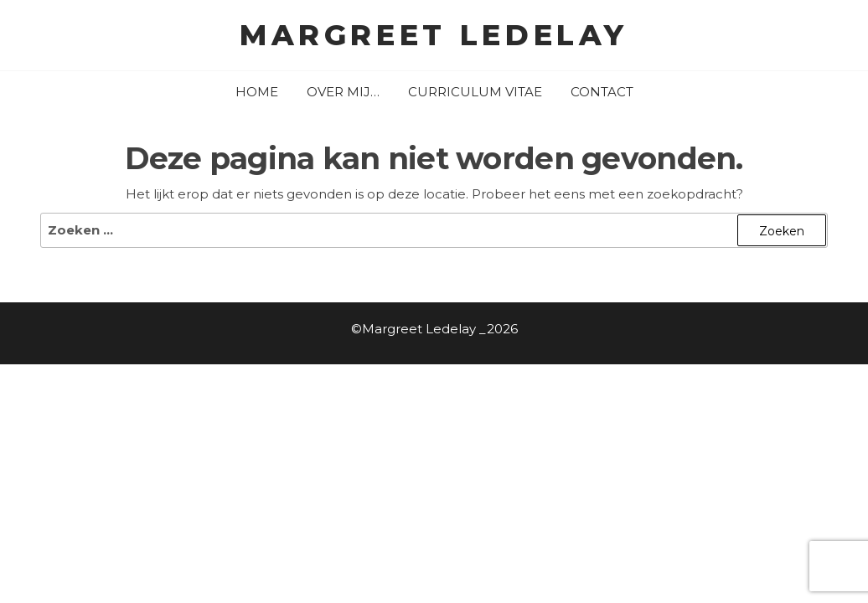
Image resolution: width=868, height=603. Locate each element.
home (257, 92)
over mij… (343, 92)
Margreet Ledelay (434, 35)
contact (602, 92)
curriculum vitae (475, 92)
